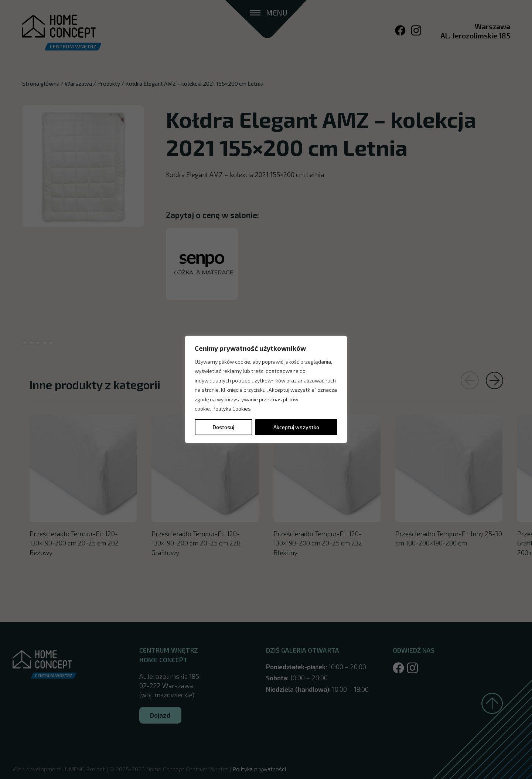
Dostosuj (224, 427)
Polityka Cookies (232, 409)
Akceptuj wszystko (296, 427)
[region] (266, 389)
